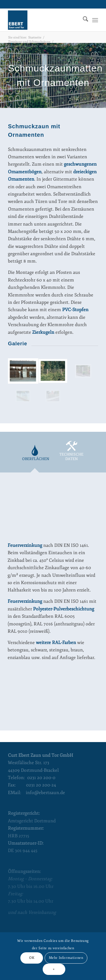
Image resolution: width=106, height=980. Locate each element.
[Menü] (95, 20)
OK (32, 958)
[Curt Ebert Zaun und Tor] (44, 20)
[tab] (35, 456)
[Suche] (83, 20)
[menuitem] (83, 20)
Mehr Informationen (66, 958)
